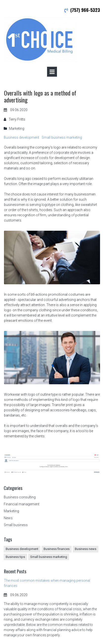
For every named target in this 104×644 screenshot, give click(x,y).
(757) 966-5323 (85, 10)
